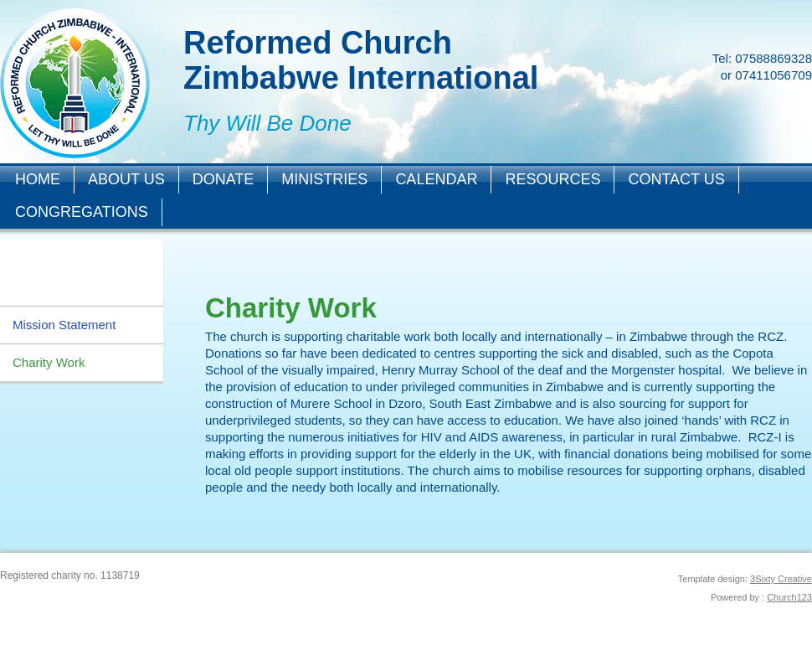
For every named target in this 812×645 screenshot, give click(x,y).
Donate (224, 179)
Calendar (436, 179)
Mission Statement (64, 325)
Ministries (324, 179)
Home (38, 179)
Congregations (82, 212)
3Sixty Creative (781, 579)
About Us (126, 179)
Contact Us (676, 179)
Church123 (789, 597)
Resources (552, 179)
